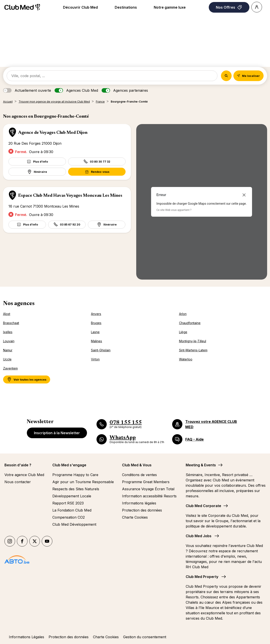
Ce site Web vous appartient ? (174, 210)
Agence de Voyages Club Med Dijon (53, 133)
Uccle (7, 359)
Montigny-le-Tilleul (193, 341)
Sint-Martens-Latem (193, 350)
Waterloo (186, 359)
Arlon (183, 314)
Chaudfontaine (190, 323)
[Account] (257, 7)
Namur (8, 350)
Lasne (95, 332)
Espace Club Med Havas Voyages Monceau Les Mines (70, 196)
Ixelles (8, 332)
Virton (95, 359)
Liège (183, 332)
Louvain (9, 341)
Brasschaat (11, 323)
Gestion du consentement (145, 637)
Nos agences (19, 304)
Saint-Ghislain (101, 350)
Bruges (96, 323)
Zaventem (10, 368)
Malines (97, 341)
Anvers (96, 314)
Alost (7, 314)
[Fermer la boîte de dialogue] (244, 195)
